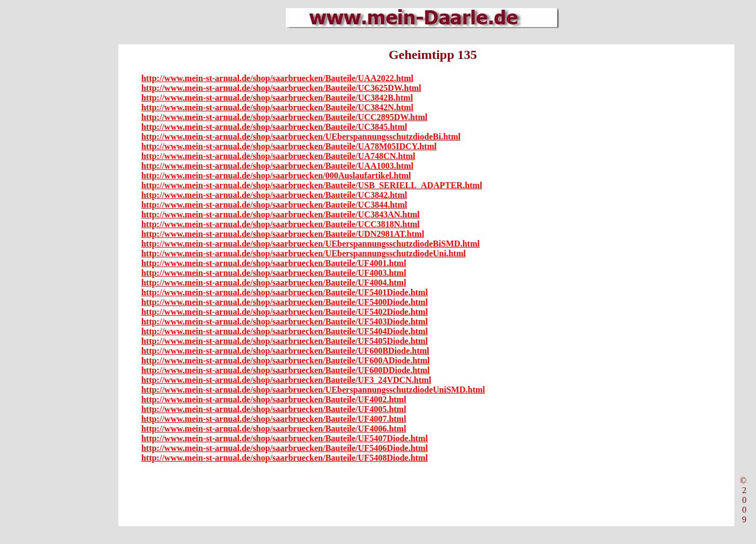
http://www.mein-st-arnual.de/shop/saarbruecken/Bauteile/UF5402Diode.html (284, 312)
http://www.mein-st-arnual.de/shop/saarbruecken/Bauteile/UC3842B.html (277, 98)
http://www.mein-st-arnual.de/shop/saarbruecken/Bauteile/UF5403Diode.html (284, 321)
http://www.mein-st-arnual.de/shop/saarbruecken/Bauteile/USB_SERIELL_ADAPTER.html (312, 185)
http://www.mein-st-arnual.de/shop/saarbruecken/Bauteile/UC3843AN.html (280, 214)
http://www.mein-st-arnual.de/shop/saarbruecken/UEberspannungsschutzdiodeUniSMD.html (313, 390)
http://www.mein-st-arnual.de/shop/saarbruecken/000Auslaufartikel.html (276, 175)
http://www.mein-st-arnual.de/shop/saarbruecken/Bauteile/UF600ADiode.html (285, 360)
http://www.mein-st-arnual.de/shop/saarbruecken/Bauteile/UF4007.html (273, 419)
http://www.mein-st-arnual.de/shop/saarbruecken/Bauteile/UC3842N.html (277, 107)
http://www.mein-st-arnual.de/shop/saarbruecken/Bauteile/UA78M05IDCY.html (289, 146)
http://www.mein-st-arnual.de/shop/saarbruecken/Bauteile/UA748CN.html (278, 156)
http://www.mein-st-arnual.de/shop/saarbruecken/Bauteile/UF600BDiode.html (285, 351)
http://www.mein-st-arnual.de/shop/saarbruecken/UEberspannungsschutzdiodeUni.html (303, 253)
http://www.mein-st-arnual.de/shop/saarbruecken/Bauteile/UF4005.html (273, 409)
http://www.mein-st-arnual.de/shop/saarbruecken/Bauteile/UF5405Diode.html (284, 341)
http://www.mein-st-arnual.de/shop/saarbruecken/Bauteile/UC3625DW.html (281, 88)
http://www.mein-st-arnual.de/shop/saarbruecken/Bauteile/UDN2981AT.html (282, 234)
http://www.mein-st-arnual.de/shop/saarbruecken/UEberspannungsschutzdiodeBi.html (301, 137)
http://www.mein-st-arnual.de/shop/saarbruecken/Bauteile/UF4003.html (273, 273)
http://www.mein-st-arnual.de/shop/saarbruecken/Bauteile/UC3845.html (274, 127)
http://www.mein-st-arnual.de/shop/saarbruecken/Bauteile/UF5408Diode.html (284, 458)
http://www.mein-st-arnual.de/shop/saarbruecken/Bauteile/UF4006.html (273, 429)
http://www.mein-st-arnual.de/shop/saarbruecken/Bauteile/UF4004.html (273, 283)
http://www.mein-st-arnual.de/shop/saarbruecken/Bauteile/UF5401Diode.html (284, 292)
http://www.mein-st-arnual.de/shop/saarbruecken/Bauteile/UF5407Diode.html (284, 438)
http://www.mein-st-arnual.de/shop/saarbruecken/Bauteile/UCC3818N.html (280, 224)
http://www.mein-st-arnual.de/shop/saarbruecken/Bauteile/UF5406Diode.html (284, 448)
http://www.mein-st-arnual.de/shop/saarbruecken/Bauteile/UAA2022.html (277, 78)
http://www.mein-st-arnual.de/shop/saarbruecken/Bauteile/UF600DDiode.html (285, 370)
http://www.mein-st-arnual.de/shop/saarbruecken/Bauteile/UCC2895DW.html (284, 117)
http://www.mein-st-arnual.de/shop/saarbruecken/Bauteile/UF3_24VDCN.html (286, 380)
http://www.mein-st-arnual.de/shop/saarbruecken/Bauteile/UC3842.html (274, 195)
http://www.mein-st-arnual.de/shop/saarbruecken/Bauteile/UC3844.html (274, 205)
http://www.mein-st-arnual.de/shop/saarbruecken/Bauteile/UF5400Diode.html (284, 302)
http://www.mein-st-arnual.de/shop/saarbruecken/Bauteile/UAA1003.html (277, 166)
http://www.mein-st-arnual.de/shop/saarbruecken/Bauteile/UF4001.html (273, 263)
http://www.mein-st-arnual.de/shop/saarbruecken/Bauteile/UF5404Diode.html (284, 331)
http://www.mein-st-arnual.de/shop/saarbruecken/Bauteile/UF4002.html (273, 399)
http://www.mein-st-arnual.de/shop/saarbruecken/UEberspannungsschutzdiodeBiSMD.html (310, 244)
